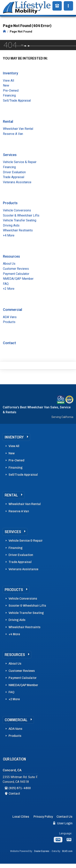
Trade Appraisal (14, 177)
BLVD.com (67, 851)
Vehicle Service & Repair (20, 162)
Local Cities (21, 817)
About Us (9, 264)
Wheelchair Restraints (18, 230)
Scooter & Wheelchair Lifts (21, 215)
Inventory (11, 73)
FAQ (6, 284)
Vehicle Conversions (17, 210)
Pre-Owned (11, 91)
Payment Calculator (16, 274)
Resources (11, 256)
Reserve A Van (13, 134)
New (6, 85)
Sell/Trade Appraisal (17, 101)
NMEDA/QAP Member (18, 279)
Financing (9, 95)
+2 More (9, 289)
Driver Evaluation (14, 172)
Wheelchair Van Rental (18, 129)
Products (10, 203)
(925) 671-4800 (20, 788)
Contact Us (65, 817)
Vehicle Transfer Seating (20, 220)
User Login (63, 823)
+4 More (9, 235)
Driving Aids (11, 225)
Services (10, 155)
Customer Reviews (16, 269)
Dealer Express (42, 851)
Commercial (12, 310)
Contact (9, 343)
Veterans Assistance (17, 182)
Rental (8, 121)
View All (8, 81)
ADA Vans (10, 317)
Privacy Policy (43, 817)
